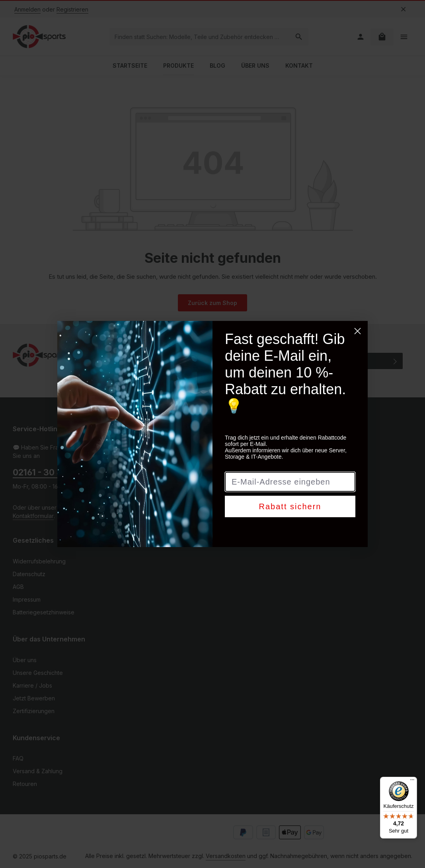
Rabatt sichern (290, 506)
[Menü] (412, 782)
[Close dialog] (358, 331)
